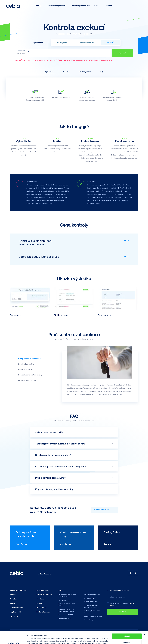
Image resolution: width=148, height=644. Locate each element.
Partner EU (14, 616)
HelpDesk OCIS (15, 612)
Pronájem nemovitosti (27, 380)
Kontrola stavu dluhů (27, 369)
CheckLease (41, 599)
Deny (127, 637)
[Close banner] (145, 623)
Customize (127, 631)
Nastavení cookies (43, 612)
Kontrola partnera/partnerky (30, 375)
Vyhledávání (50, 72)
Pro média (14, 599)
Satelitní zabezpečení (92, 595)
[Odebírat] (123, 612)
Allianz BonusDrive (91, 602)
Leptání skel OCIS (65, 618)
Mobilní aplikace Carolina (93, 616)
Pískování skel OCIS (66, 615)
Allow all (127, 624)
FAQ (101, 72)
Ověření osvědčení (17, 608)
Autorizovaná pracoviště (57, 6)
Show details (32, 640)
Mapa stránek (41, 608)
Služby (39, 6)
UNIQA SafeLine (90, 598)
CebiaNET (40, 603)
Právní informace (43, 590)
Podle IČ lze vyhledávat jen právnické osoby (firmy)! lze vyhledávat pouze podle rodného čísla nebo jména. (64, 60)
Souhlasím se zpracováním (119, 603)
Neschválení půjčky (26, 364)
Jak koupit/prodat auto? (80, 6)
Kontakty (108, 6)
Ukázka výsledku (85, 72)
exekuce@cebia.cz (44, 574)
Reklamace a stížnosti (44, 595)
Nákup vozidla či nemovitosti (30, 359)
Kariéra (13, 603)
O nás (96, 6)
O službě (66, 72)
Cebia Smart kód (64, 600)
